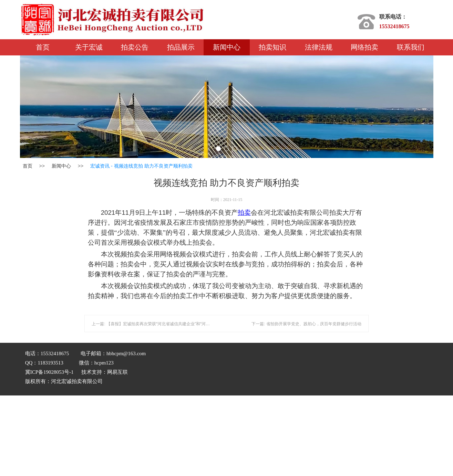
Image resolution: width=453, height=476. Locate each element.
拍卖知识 (272, 47)
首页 (43, 47)
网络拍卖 (364, 47)
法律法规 (319, 47)
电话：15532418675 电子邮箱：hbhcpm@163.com (87, 353)
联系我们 (411, 47)
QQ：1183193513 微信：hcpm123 (123, 378)
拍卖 (244, 213)
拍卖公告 (135, 47)
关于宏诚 (89, 47)
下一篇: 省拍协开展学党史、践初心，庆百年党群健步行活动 (306, 324)
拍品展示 (181, 47)
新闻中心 (227, 47)
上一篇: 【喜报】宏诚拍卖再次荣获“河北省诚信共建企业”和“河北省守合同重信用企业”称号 (174, 324)
